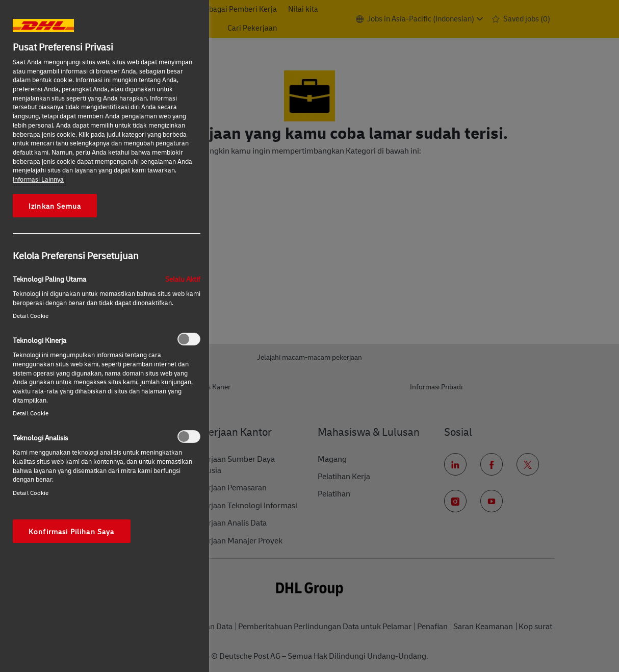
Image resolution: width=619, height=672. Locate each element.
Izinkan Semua (55, 206)
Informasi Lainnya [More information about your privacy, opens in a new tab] (38, 179)
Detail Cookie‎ (31, 316)
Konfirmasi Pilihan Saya (72, 531)
